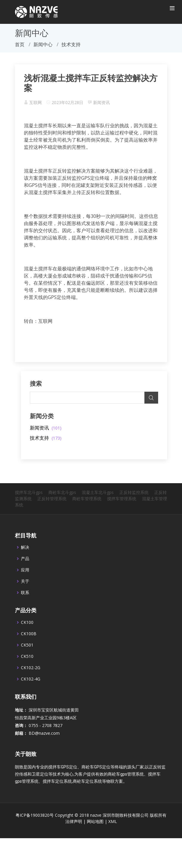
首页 (20, 44)
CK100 (27, 637)
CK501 (27, 660)
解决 (25, 562)
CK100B (29, 649)
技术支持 (46, 438)
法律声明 (74, 836)
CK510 (27, 671)
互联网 (36, 102)
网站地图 (95, 836)
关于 (25, 596)
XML (113, 836)
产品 (25, 573)
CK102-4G (31, 694)
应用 (25, 585)
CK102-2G (31, 683)
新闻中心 (43, 44)
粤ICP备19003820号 (35, 830)
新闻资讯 (101, 102)
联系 (25, 607)
